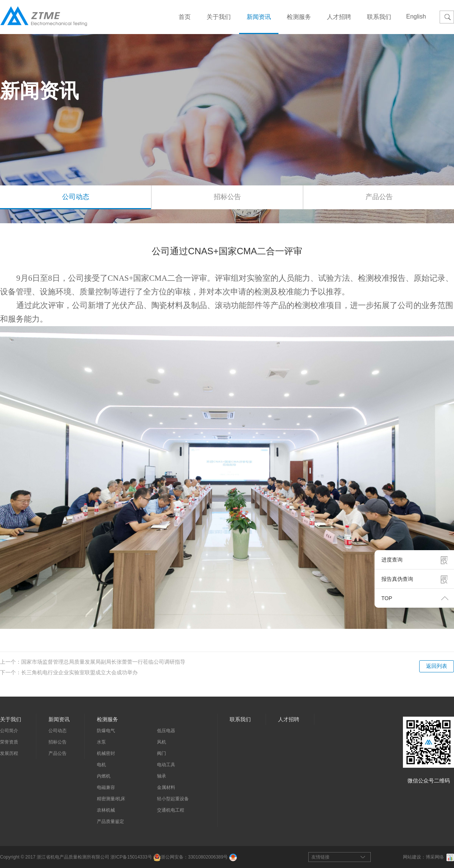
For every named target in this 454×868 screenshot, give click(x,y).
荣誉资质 (9, 742)
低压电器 (166, 731)
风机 (162, 742)
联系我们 (379, 17)
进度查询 (392, 560)
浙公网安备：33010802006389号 (190, 857)
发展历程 (9, 753)
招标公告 (227, 197)
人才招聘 (339, 17)
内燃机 (104, 776)
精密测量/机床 (111, 799)
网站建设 (412, 857)
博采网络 (435, 857)
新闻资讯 (259, 17)
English (416, 16)
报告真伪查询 (397, 579)
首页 (185, 17)
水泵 (101, 742)
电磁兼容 (106, 787)
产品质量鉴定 (110, 821)
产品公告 (58, 753)
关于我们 (219, 17)
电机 (101, 765)
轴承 (162, 776)
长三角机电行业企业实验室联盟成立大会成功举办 (79, 672)
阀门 (162, 753)
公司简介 (9, 731)
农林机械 (106, 810)
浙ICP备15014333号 (131, 857)
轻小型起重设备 (173, 799)
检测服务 (299, 17)
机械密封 (106, 753)
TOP (387, 598)
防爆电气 (106, 731)
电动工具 (166, 765)
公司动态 (76, 197)
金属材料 (166, 787)
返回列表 (437, 666)
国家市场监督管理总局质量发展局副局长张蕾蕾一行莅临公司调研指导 (103, 662)
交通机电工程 (171, 810)
